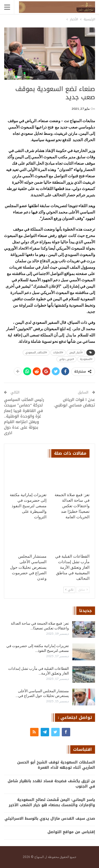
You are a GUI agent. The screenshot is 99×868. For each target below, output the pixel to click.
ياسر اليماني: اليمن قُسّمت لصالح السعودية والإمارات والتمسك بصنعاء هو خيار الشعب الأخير (52, 802)
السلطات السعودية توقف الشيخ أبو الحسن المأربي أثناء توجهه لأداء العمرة (56, 765)
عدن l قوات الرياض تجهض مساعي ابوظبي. (74, 402)
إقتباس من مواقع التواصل (71, 832)
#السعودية (86, 359)
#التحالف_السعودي (36, 352)
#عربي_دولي (67, 359)
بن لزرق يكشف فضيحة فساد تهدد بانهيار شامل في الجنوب (51, 784)
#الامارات (58, 352)
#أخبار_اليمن (76, 352)
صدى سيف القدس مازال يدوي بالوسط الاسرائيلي (50, 819)
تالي (69, 590)
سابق (83, 590)
